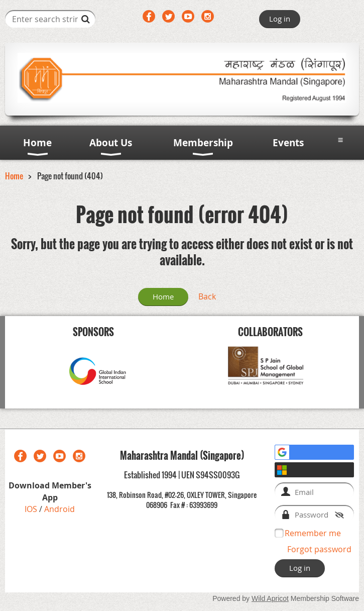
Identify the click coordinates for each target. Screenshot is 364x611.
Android (59, 509)
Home (14, 176)
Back (207, 296)
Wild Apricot (270, 598)
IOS (32, 509)
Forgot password (319, 549)
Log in (280, 19)
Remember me (313, 533)
